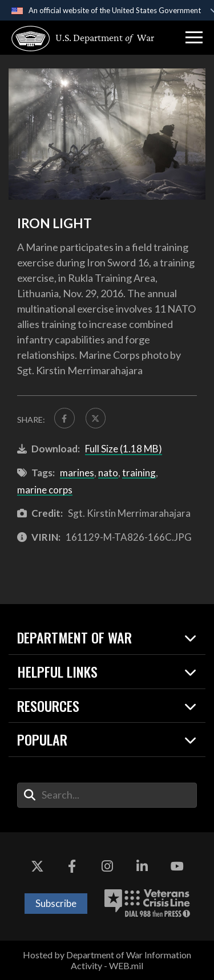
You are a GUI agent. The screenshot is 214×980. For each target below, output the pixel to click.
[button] (194, 38)
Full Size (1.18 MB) (124, 449)
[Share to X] (96, 418)
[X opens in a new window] (37, 866)
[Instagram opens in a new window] (107, 866)
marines (77, 473)
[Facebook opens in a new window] (72, 866)
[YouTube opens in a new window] (177, 866)
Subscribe (56, 903)
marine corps (45, 490)
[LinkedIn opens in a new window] (142, 866)
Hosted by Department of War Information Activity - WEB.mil (107, 960)
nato (108, 473)
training (139, 473)
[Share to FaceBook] (64, 418)
